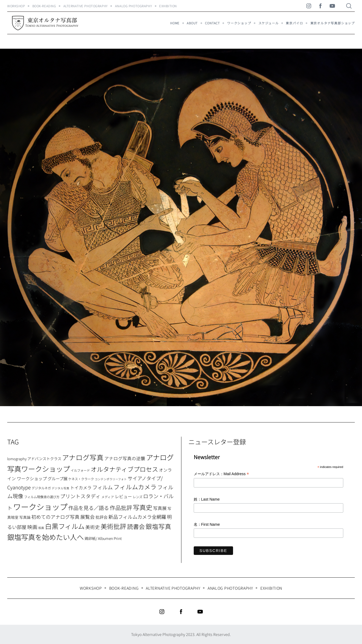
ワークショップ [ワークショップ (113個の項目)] (40, 506)
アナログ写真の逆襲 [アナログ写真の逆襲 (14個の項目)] (125, 458)
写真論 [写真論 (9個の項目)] (25, 517)
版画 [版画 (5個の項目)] (41, 528)
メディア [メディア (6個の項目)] (108, 497)
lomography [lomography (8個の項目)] (17, 459)
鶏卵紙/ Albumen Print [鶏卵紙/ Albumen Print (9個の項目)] (103, 538)
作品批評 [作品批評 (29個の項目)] (121, 508)
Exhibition (168, 6)
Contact (212, 23)
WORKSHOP (16, 6)
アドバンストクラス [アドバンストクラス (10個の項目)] (44, 458)
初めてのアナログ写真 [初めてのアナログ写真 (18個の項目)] (55, 517)
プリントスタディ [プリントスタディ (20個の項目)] (80, 496)
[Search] (349, 6)
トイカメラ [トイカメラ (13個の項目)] (81, 487)
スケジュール (269, 23)
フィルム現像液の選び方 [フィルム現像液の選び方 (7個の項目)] (42, 497)
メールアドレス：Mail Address (221, 474)
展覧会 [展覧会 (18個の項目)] (87, 517)
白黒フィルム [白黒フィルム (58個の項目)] (65, 526)
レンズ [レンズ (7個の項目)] (138, 497)
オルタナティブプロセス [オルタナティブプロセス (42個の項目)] (124, 469)
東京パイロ (294, 23)
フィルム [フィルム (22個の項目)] (102, 487)
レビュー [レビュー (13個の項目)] (123, 496)
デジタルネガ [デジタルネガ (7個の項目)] (41, 488)
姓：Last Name (207, 499)
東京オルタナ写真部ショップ (333, 23)
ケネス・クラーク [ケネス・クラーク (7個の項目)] (81, 479)
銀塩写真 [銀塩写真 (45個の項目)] (158, 526)
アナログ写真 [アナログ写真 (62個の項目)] (83, 457)
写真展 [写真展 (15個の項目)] (160, 508)
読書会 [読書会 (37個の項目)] (136, 526)
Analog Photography (134, 6)
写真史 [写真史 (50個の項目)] (143, 507)
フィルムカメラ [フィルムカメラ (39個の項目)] (135, 487)
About (192, 23)
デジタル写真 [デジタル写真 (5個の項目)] (60, 488)
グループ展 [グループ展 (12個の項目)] (58, 478)
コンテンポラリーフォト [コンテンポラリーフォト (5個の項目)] (111, 479)
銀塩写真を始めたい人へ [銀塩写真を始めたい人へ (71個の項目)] (45, 537)
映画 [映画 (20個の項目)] (32, 527)
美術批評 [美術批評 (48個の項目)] (113, 526)
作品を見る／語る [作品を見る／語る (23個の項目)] (89, 508)
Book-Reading (44, 6)
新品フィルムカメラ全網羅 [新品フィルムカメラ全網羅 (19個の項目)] (137, 517)
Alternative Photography (86, 6)
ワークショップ (239, 23)
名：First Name (207, 524)
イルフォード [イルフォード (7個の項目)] (80, 470)
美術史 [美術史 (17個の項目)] (93, 527)
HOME (175, 23)
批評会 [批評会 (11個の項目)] (102, 517)
